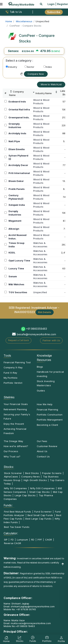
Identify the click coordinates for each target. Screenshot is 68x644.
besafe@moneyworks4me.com (36, 334)
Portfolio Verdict (13, 383)
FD (12, 540)
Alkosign (14, 229)
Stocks (20, 639)
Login (51, 4)
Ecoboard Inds (17, 102)
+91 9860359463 (37, 329)
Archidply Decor (18, 165)
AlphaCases (11, 477)
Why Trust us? (12, 456)
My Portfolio (11, 378)
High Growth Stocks (35, 480)
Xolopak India (17, 205)
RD (33, 540)
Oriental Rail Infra (19, 109)
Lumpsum (22, 540)
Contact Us (43, 456)
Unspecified (40, 292)
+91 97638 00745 (26, 609)
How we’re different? (16, 446)
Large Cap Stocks (25, 495)
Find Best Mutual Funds (18, 512)
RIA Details (45, 312)
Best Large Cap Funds (38, 519)
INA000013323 (25, 312)
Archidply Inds (17, 133)
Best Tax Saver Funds (17, 527)
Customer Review (47, 446)
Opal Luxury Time (19, 260)
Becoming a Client (48, 425)
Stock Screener (13, 473)
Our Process (11, 451)
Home (6, 640)
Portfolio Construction (50, 415)
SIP (6, 540)
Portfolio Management (50, 420)
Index (48, 67)
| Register (62, 4)
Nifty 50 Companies (16, 488)
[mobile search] (41, 4)
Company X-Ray (13, 367)
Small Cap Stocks (40, 492)
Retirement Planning (15, 409)
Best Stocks (32, 473)
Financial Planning (48, 410)
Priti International (19, 173)
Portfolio (47, 639)
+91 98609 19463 (25, 626)
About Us (42, 451)
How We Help (45, 404)
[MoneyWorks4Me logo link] (21, 4)
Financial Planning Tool (17, 362)
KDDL (12, 253)
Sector (29, 67)
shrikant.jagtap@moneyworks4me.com (33, 606)
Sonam (13, 276)
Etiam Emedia (17, 149)
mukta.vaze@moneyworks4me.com (31, 623)
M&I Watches (16, 284)
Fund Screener (43, 512)
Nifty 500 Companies (42, 488)
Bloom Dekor (16, 181)
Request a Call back (18, 340)
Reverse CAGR (13, 543)
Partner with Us (51, 340)
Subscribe (54, 12)
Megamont (15, 221)
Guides (41, 391)
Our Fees (42, 441)
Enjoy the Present (14, 424)
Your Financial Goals (16, 404)
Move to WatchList (51, 84)
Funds (33, 639)
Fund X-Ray (10, 373)
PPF (40, 540)
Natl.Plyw (14, 141)
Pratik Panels (17, 189)
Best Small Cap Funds (40, 515)
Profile (61, 640)
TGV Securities (18, 292)
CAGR (49, 540)
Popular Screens (52, 473)
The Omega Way (13, 441)
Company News (30, 477)
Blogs (40, 367)
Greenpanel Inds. (19, 117)
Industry (11, 67)
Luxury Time (16, 268)
